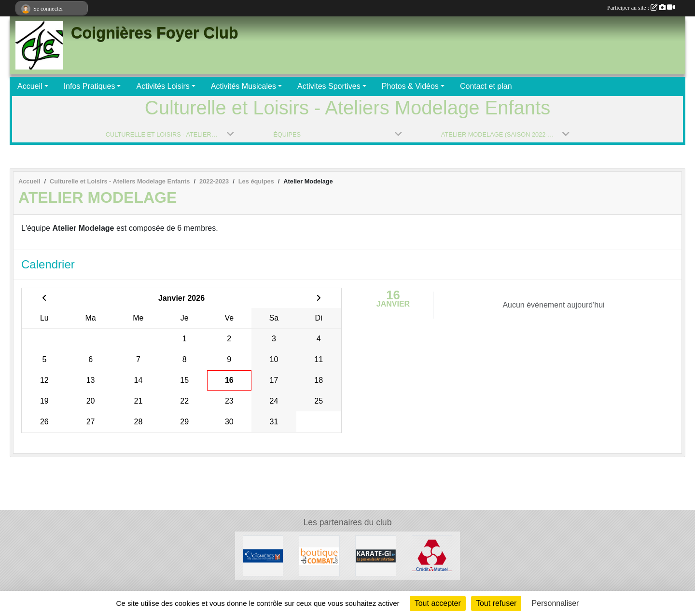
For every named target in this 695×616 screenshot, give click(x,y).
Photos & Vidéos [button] (410, 86)
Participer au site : (641, 8)
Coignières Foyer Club (155, 33)
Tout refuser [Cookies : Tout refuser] (496, 603)
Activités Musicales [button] (243, 86)
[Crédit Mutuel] (432, 555)
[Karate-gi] (376, 555)
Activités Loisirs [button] (163, 86)
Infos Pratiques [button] (90, 86)
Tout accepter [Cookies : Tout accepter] (438, 603)
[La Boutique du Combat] (319, 555)
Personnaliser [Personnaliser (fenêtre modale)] (556, 603)
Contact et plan (486, 86)
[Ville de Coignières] (263, 555)
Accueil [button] (30, 86)
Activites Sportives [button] (329, 86)
